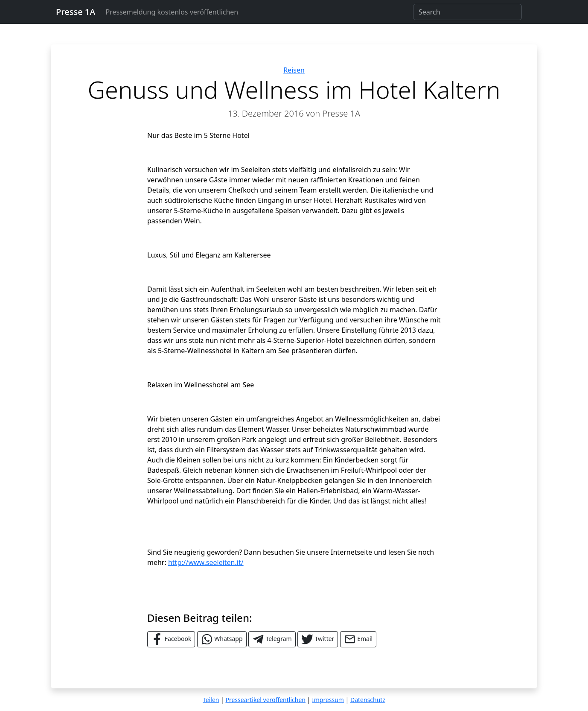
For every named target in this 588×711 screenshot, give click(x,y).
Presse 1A (76, 12)
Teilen (211, 700)
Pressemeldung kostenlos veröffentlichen (172, 12)
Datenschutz (368, 700)
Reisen (294, 70)
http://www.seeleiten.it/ (206, 562)
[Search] (467, 12)
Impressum (328, 700)
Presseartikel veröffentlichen (265, 700)
